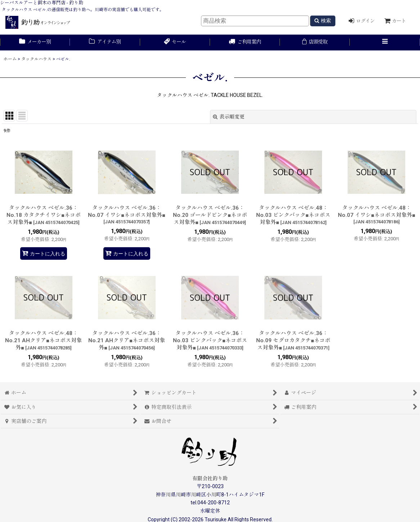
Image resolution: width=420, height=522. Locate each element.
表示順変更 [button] (229, 117)
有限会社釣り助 (210, 478)
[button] (385, 43)
